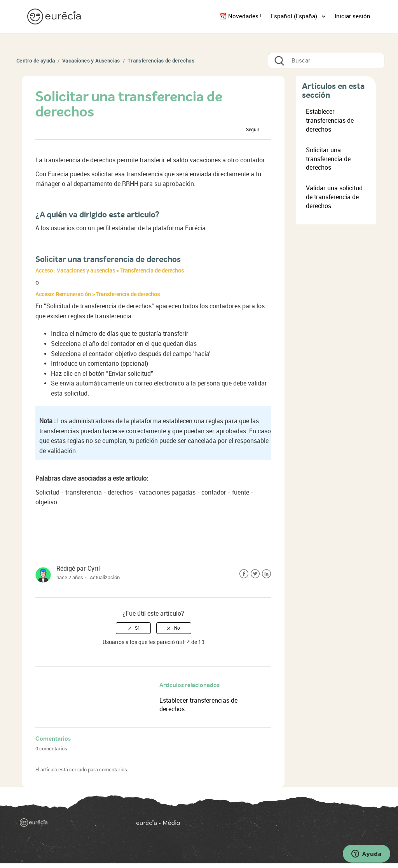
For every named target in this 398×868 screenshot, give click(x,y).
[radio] (133, 628)
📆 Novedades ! (240, 16)
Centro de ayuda (36, 61)
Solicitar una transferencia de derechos (328, 159)
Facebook (244, 574)
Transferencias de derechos (161, 61)
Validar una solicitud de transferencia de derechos (334, 197)
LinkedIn (266, 574)
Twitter (255, 574)
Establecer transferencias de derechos (330, 121)
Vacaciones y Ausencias (91, 61)
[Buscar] (326, 61)
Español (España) (295, 16)
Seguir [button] (253, 130)
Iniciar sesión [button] (353, 16)
